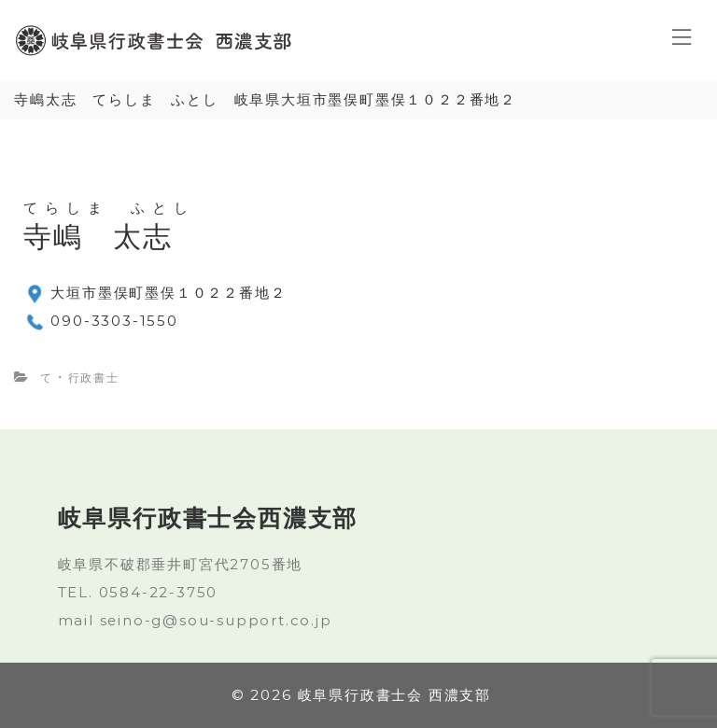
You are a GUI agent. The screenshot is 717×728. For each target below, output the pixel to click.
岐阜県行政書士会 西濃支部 (394, 695)
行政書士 (94, 378)
